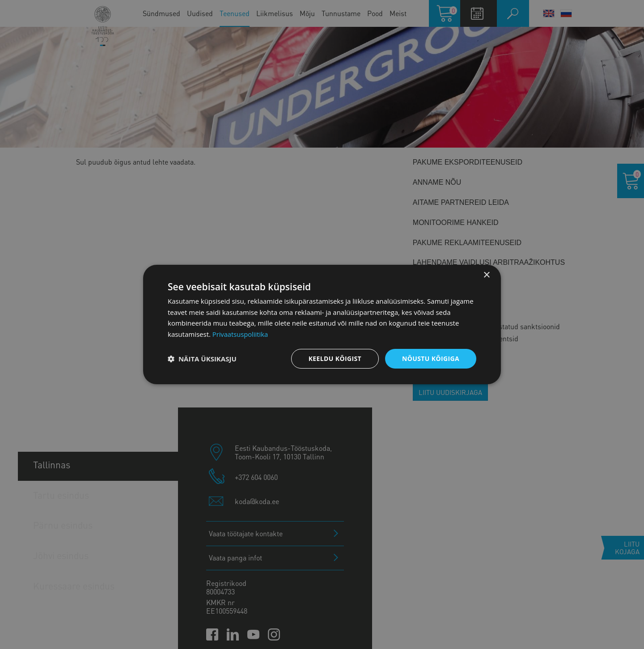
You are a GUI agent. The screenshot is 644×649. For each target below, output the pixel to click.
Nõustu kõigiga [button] (431, 358)
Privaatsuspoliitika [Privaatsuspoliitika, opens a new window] (241, 334)
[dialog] (322, 324)
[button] (202, 359)
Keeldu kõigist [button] (335, 358)
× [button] (486, 275)
